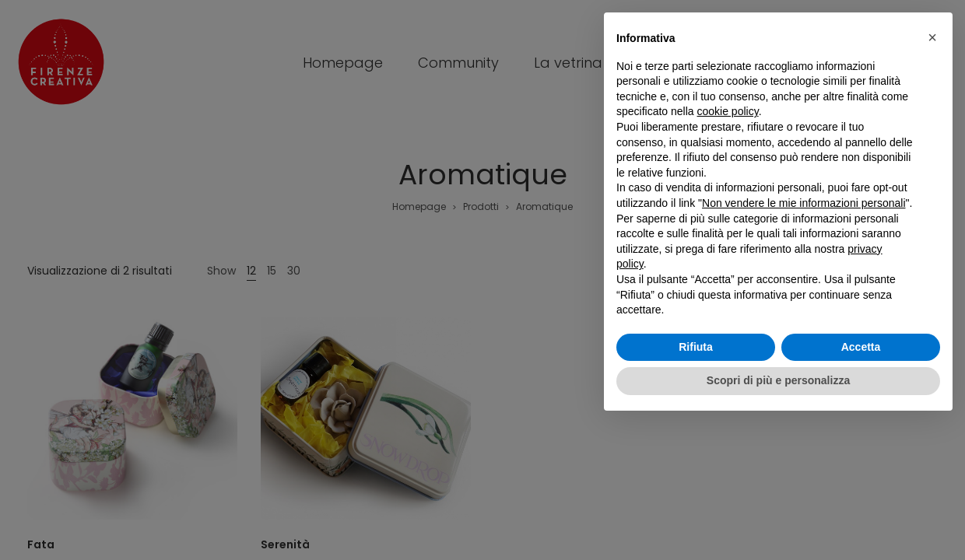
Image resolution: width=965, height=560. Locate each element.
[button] (932, 37)
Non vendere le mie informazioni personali (804, 203)
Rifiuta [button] (696, 347)
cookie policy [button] (728, 111)
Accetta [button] (861, 347)
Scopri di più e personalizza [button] (778, 380)
